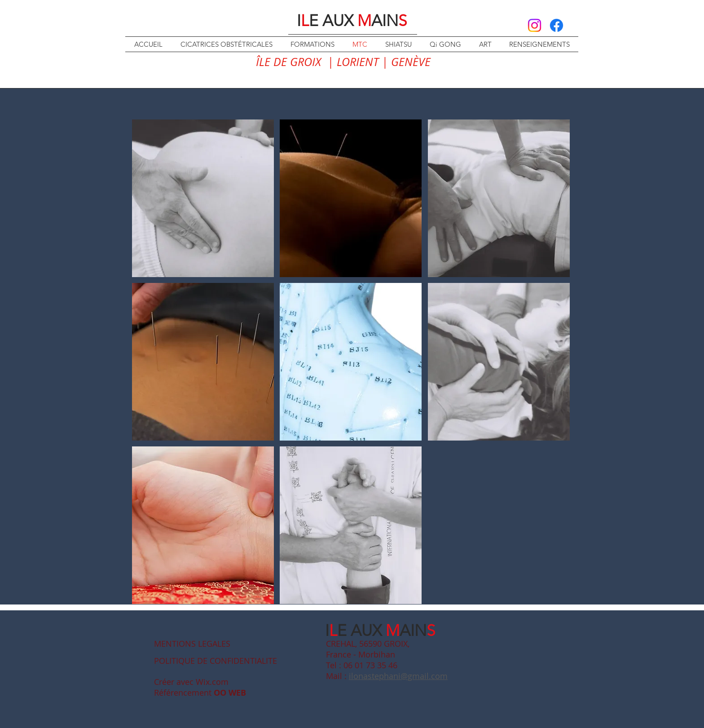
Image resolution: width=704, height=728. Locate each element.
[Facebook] (557, 25)
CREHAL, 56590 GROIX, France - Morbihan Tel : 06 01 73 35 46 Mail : (368, 660)
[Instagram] (535, 25)
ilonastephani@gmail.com (398, 676)
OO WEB (230, 693)
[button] (203, 198)
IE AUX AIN (352, 20)
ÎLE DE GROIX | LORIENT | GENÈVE (343, 62)
